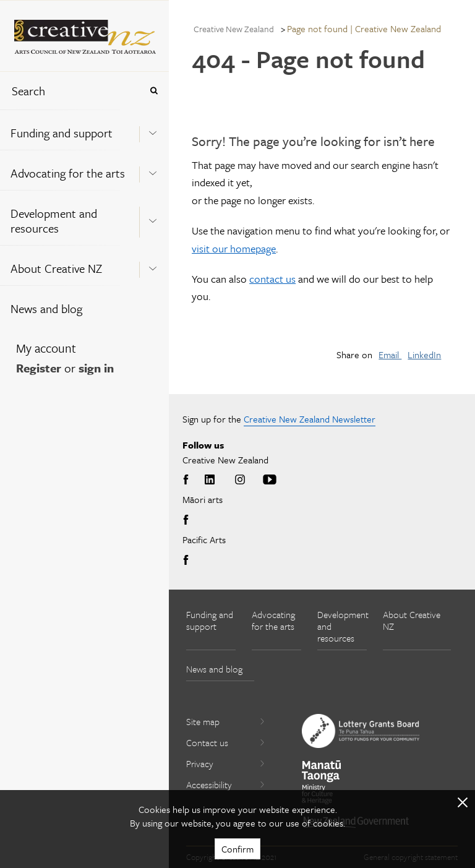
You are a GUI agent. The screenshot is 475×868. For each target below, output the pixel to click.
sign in (96, 368)
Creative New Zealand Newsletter (310, 419)
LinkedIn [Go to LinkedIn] (210, 480)
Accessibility (226, 784)
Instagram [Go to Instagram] (240, 480)
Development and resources (54, 221)
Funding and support (62, 133)
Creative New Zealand (234, 29)
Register (39, 368)
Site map (226, 721)
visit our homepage (234, 248)
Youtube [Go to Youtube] (270, 480)
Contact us (226, 742)
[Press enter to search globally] (154, 91)
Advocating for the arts (68, 173)
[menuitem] (84, 130)
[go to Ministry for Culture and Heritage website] (322, 782)
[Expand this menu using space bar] (153, 129)
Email (390, 355)
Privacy (226, 763)
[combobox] (71, 91)
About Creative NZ (56, 268)
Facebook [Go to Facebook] (188, 480)
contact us (272, 279)
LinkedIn (424, 355)
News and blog (46, 308)
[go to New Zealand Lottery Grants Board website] (361, 731)
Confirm (237, 849)
